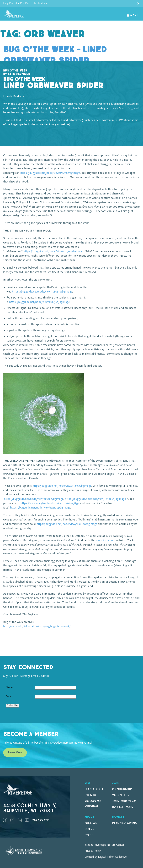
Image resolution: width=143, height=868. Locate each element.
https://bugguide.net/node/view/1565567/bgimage (50, 173)
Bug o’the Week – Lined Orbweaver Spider (55, 55)
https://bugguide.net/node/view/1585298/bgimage (42, 292)
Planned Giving (125, 823)
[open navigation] (133, 14)
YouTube (27, 820)
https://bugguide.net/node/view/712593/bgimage (62, 486)
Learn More (15, 753)
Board (90, 829)
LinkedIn (20, 820)
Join (116, 783)
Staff (89, 835)
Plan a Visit (94, 789)
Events (90, 795)
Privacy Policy (93, 851)
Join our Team (124, 801)
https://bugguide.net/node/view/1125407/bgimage (53, 252)
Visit (88, 783)
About (90, 817)
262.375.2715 (41, 820)
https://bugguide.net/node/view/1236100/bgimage (67, 524)
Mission (91, 823)
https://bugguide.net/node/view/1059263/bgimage (95, 499)
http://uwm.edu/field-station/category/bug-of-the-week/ (37, 627)
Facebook (5, 820)
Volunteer (121, 795)
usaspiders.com (106, 540)
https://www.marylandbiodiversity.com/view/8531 (50, 503)
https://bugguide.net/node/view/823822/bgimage (34, 499)
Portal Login (123, 807)
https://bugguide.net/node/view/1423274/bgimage (40, 508)
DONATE (118, 817)
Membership (122, 789)
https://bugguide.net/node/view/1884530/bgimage (39, 302)
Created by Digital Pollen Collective (106, 857)
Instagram (12, 820)
